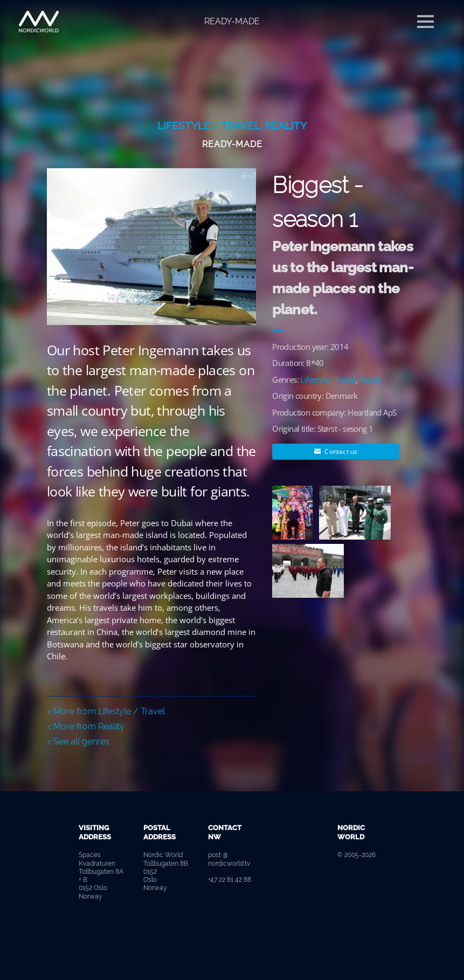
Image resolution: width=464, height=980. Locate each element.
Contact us (336, 451)
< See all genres (78, 741)
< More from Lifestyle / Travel (106, 711)
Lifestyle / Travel (209, 126)
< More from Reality (86, 726)
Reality (286, 126)
